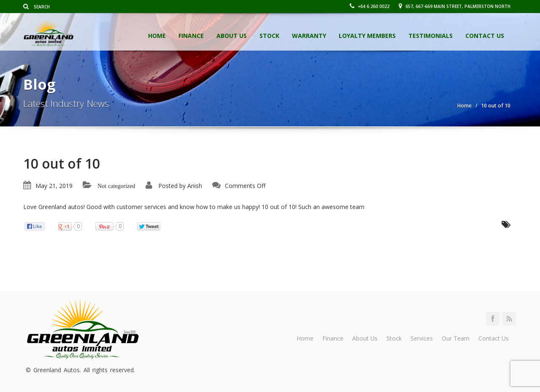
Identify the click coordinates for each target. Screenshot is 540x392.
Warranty (309, 36)
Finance (191, 36)
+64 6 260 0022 (370, 6)
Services (422, 338)
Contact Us (485, 36)
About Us (232, 36)
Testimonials (431, 36)
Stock (269, 36)
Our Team (456, 338)
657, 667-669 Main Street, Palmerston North (455, 6)
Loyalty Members (367, 36)
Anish (195, 186)
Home (157, 36)
